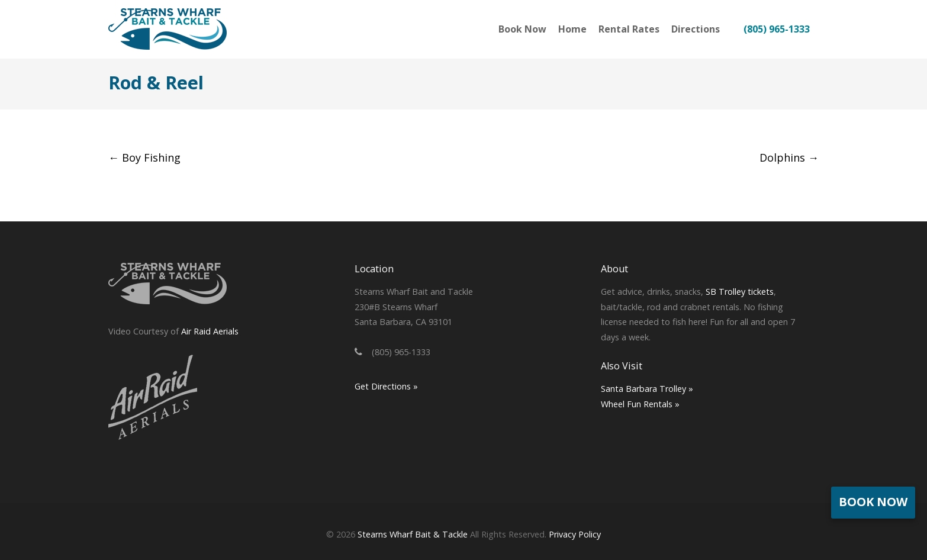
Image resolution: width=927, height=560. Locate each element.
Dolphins (789, 157)
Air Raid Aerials (210, 331)
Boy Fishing (144, 157)
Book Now (873, 502)
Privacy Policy (575, 534)
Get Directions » (386, 386)
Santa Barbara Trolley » (647, 389)
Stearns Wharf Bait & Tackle (413, 534)
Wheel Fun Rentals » (640, 404)
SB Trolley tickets (740, 292)
